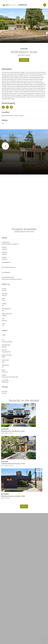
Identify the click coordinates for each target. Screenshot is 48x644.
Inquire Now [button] (24, 60)
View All (24, 506)
